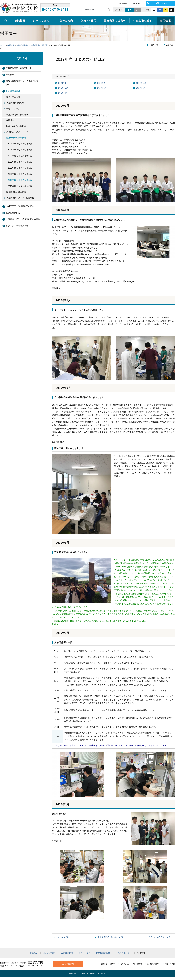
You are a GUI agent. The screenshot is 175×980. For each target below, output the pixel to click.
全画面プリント (154, 45)
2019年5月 (141, 88)
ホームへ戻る (63, 937)
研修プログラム (13, 109)
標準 (129, 10)
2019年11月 (141, 83)
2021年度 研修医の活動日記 (20, 168)
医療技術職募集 (13, 213)
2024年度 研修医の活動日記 (20, 150)
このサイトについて (108, 964)
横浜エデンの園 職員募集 (17, 226)
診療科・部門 (88, 21)
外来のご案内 (41, 21)
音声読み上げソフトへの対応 (131, 964)
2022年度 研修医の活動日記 (20, 162)
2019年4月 (63, 93)
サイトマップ (137, 4)
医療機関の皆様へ (115, 21)
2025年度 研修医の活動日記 (20, 144)
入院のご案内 (65, 21)
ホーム (5, 21)
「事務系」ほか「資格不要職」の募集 (23, 219)
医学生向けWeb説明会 (16, 126)
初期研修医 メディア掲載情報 (20, 198)
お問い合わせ (122, 4)
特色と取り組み (143, 21)
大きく (138, 10)
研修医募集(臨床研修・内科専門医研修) (22, 83)
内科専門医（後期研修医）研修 (20, 206)
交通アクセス (161, 3)
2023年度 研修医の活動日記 (20, 156)
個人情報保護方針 (154, 964)
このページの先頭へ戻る (159, 937)
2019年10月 (64, 88)
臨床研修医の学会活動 (16, 192)
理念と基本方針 (13, 97)
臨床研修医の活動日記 (40, 45)
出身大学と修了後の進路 (17, 115)
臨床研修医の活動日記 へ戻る (111, 937)
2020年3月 (63, 83)
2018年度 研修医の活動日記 (20, 186)
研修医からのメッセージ (17, 132)
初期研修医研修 (23, 45)
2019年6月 (102, 88)
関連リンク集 (170, 964)
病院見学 (10, 120)
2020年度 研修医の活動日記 (20, 174)
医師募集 (10, 75)
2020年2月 (102, 83)
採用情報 (165, 21)
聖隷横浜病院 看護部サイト (19, 68)
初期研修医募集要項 (15, 103)
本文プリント (168, 45)
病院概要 (20, 21)
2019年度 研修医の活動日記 (20, 180)
